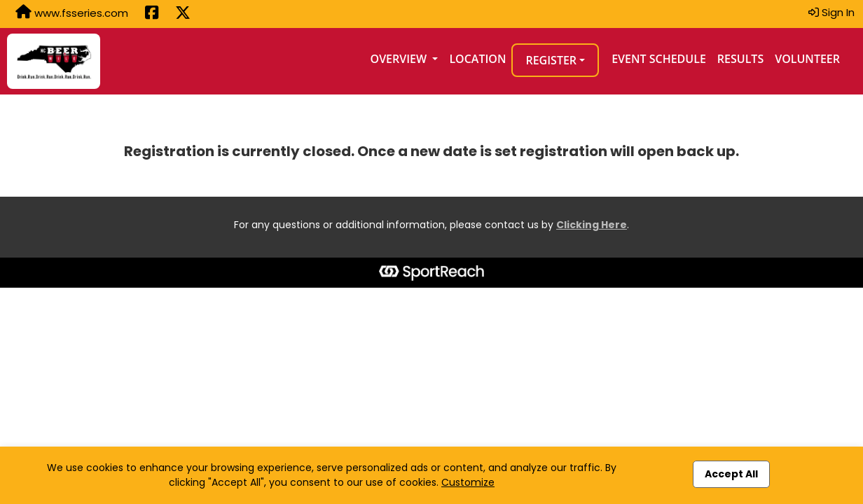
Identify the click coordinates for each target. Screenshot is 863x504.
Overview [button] (400, 59)
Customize (468, 482)
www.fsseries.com (72, 13)
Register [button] (551, 60)
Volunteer (807, 59)
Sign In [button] (831, 12)
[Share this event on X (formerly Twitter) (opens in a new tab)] (183, 14)
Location (477, 59)
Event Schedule (659, 59)
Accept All (731, 474)
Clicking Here (592, 225)
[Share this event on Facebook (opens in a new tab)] (152, 14)
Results (740, 59)
